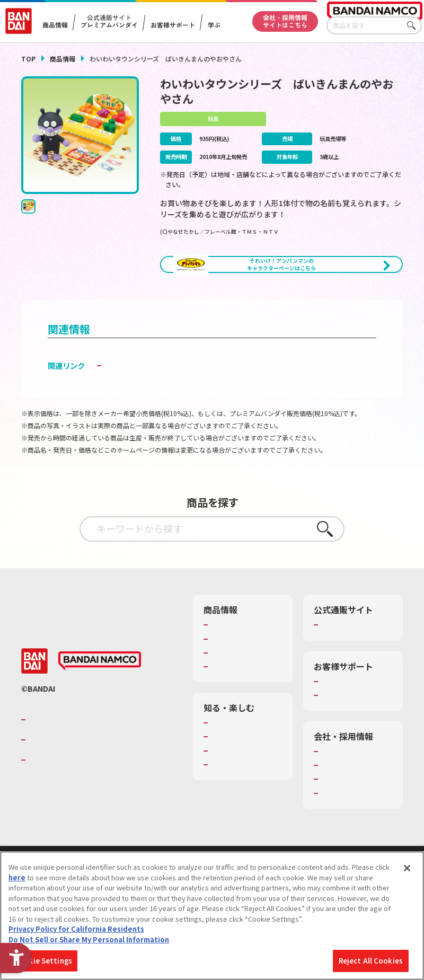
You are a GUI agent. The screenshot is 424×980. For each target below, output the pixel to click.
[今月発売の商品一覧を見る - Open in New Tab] (344, 305)
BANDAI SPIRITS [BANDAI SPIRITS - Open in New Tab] (61, 802)
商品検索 (225, 662)
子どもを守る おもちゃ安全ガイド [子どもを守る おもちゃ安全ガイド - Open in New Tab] (161, 403)
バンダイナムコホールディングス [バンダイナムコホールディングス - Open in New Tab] (92, 782)
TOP (28, 59)
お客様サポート (173, 25)
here (17, 877)
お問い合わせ (342, 830)
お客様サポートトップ (356, 718)
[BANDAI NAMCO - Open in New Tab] (100, 703)
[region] (212, 916)
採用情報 (335, 802)
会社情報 (335, 788)
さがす (414, 26)
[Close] (407, 868)
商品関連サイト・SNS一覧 (245, 708)
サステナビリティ (348, 816)
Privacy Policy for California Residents (76, 929)
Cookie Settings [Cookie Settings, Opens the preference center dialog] (43, 961)
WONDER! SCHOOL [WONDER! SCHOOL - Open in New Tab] (241, 770)
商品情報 (63, 59)
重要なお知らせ (345, 732)
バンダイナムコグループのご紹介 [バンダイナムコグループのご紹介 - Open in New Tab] (92, 761)
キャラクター (231, 690)
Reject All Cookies (371, 961)
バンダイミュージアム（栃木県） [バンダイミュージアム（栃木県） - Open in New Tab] (245, 835)
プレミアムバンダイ (352, 662)
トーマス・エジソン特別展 (245, 788)
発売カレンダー (235, 676)
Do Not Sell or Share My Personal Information (89, 939)
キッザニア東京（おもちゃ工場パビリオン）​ (245, 811)
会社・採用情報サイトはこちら (285, 20)
